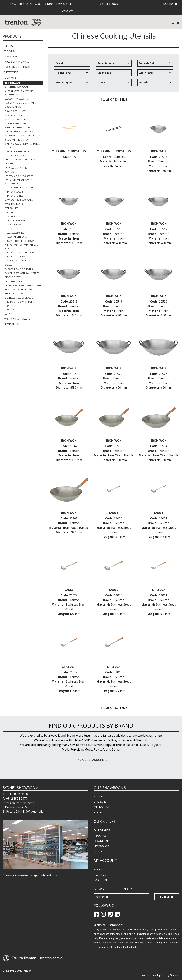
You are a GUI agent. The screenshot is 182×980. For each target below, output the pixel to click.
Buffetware (11, 72)
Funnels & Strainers (16, 168)
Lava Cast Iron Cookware (19, 200)
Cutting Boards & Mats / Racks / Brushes (22, 145)
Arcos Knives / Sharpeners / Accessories (20, 93)
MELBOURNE (102, 807)
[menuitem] (13, 4)
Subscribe (167, 897)
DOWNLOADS (102, 841)
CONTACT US (102, 851)
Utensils (10, 310)
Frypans (9, 164)
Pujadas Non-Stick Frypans (19, 253)
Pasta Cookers (13, 224)
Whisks (9, 314)
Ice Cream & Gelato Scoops (20, 176)
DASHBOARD (102, 880)
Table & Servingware (16, 62)
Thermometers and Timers (19, 302)
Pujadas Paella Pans (16, 257)
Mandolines (12, 208)
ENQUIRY (170, 4)
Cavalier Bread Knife (16, 123)
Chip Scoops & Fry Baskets (19, 131)
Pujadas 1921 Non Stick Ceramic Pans (22, 247)
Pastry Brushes (13, 229)
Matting (10, 212)
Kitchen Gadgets (14, 192)
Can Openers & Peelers (17, 115)
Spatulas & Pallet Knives (18, 289)
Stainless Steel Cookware (19, 298)
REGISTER (100, 875)
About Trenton (44, 4)
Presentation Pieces (16, 237)
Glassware (10, 56)
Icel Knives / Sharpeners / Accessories (18, 182)
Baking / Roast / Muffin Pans (20, 103)
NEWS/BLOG (101, 846)
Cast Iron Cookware (16, 119)
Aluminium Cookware (17, 87)
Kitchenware (12, 83)
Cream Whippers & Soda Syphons (23, 136)
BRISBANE (100, 802)
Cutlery (8, 46)
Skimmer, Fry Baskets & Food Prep (23, 285)
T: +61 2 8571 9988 (15, 794)
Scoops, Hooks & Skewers (19, 269)
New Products (64, 4)
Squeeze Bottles (14, 294)
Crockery (9, 51)
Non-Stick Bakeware (16, 220)
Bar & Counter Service (17, 67)
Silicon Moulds (13, 281)
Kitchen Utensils (14, 196)
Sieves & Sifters (13, 277)
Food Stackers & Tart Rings (20, 160)
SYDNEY (99, 796)
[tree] (114, 74)
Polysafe (13, 4)
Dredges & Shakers (15, 155)
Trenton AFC (26, 4)
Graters (10, 172)
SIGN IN (98, 869)
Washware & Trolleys (17, 319)
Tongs (9, 306)
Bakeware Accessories (17, 99)
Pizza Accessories (15, 233)
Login (115, 4)
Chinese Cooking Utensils (20, 127)
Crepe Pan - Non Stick (16, 140)
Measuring (11, 216)
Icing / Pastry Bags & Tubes (20, 188)
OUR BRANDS (102, 830)
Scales (9, 265)
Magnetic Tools (14, 204)
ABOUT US (100, 836)
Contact (67, 11)
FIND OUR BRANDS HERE (91, 760)
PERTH (98, 812)
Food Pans (10, 78)
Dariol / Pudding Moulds (19, 151)
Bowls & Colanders (16, 111)
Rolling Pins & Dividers (18, 261)
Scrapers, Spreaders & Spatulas (22, 273)
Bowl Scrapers (13, 107)
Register (105, 4)
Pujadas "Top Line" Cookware (21, 241)
